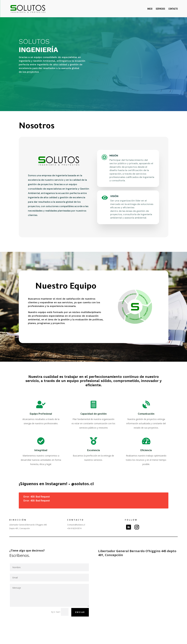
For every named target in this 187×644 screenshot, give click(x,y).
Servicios (160, 9)
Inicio (150, 9)
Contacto (173, 9)
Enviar (80, 612)
